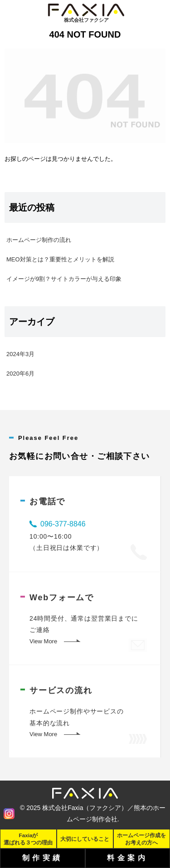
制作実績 (43, 858)
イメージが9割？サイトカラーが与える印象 (64, 279)
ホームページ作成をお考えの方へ (141, 839)
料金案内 (127, 858)
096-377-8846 (63, 524)
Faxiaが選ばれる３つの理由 (28, 839)
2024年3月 (20, 354)
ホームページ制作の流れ (39, 240)
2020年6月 (20, 374)
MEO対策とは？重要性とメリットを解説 (60, 259)
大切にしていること (85, 839)
